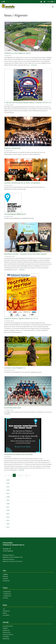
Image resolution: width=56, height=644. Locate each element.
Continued (34, 65)
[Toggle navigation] (53, 6)
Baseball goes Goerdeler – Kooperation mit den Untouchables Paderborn (25, 254)
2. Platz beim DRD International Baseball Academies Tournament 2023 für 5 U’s (28, 103)
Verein (5, 613)
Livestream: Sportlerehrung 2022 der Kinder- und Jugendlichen (22, 183)
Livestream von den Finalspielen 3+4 (15, 368)
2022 (8, 490)
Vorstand (6, 637)
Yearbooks (6, 581)
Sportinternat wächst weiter (13, 408)
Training (5, 574)
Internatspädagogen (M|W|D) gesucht (15, 214)
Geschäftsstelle (8, 626)
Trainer (5, 628)
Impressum (6, 630)
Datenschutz (7, 632)
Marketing (6, 639)
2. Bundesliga (7, 596)
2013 (8, 521)
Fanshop (5, 579)
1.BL (4, 609)
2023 (8, 487)
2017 (8, 507)
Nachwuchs (6, 611)
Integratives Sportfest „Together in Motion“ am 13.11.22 (21, 318)
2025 (8, 480)
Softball (6, 598)
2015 (8, 514)
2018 (8, 504)
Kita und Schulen (8, 635)
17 (26, 475)
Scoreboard (7, 592)
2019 (8, 500)
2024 (8, 483)
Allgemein (6, 615)
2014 (8, 517)
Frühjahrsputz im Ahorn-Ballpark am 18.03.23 (17, 53)
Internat (5, 577)
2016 (8, 510)
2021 (8, 493)
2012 (8, 524)
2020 (8, 497)
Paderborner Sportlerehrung (12, 148)
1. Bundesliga (7, 594)
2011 (8, 527)
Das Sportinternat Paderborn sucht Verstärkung (18, 454)
